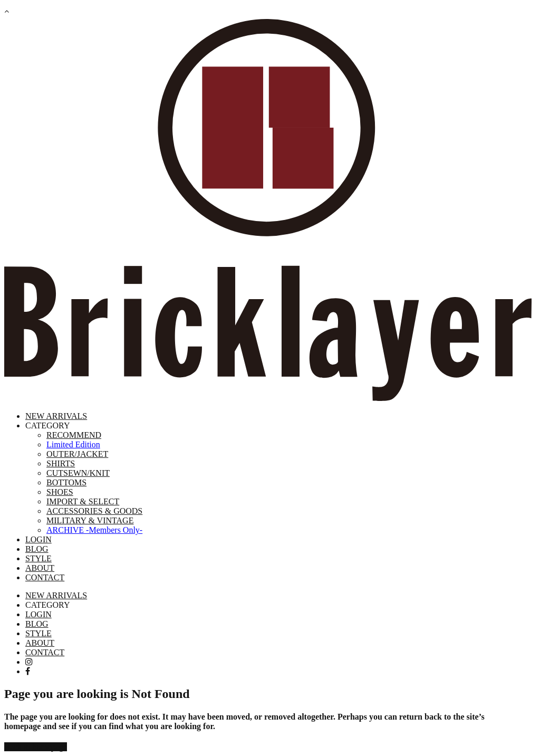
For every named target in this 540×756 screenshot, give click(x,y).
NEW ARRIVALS (56, 416)
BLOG (37, 549)
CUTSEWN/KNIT (78, 473)
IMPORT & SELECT (83, 501)
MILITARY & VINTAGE (90, 520)
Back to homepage (36, 747)
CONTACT (45, 577)
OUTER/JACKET (77, 454)
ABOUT (40, 568)
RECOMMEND (74, 435)
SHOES (60, 492)
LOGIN (38, 539)
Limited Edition (73, 444)
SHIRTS (61, 463)
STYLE (38, 558)
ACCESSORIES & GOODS (94, 511)
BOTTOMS (66, 482)
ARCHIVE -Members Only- (94, 530)
